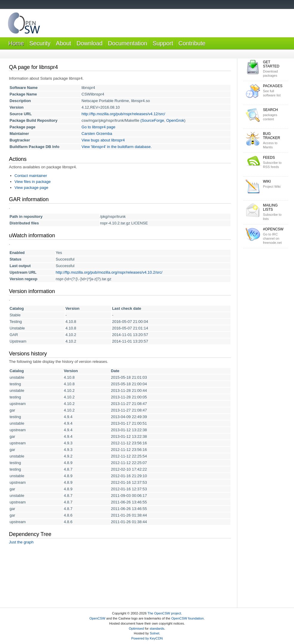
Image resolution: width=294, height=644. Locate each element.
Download (89, 43)
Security (40, 43)
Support (163, 43)
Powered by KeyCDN (147, 638)
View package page (31, 188)
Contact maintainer (31, 176)
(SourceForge (152, 120)
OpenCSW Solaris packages (24, 24)
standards (157, 628)
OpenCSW (97, 618)
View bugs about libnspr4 (103, 140)
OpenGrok (175, 120)
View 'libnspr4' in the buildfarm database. (117, 147)
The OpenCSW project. (165, 613)
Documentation (127, 43)
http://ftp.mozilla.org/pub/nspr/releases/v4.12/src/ (123, 114)
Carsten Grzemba (97, 134)
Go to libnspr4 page (98, 127)
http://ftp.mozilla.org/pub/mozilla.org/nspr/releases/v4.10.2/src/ (109, 272)
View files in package (33, 182)
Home (16, 43)
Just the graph (21, 542)
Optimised (136, 628)
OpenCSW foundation (188, 618)
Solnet (155, 633)
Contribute (192, 43)
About (63, 43)
